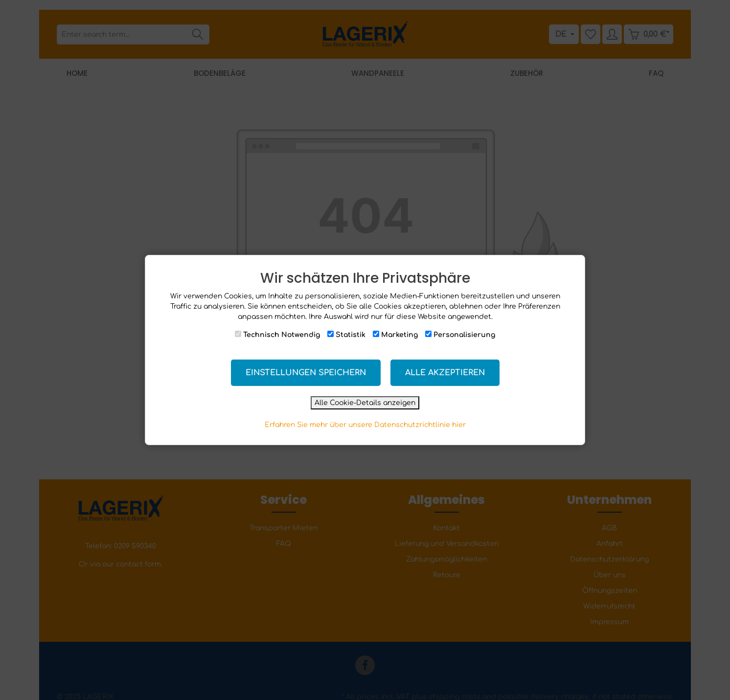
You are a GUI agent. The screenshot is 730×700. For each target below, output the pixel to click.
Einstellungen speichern (306, 373)
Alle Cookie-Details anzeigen (365, 403)
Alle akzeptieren (445, 373)
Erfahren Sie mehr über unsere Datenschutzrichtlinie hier (365, 425)
